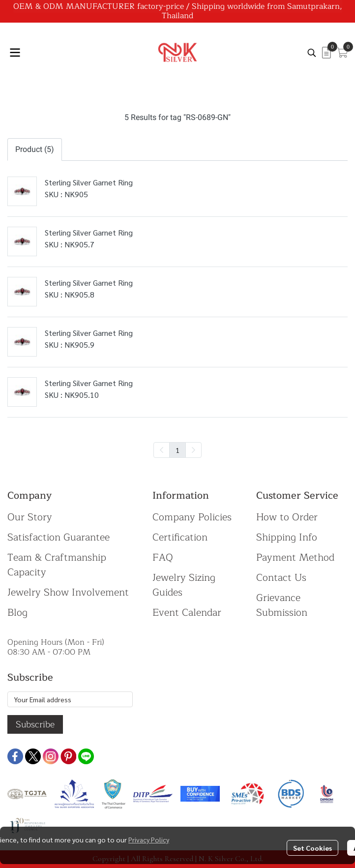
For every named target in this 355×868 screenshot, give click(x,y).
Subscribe (35, 724)
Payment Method (295, 557)
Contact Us (281, 578)
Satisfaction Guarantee (59, 537)
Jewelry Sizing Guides (184, 585)
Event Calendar (187, 613)
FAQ (163, 557)
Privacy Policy (149, 839)
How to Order (287, 517)
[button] (312, 53)
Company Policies (192, 517)
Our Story (30, 517)
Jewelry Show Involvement (68, 592)
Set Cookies (312, 848)
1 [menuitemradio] (177, 450)
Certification (180, 537)
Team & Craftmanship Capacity (57, 565)
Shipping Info (287, 537)
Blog (17, 613)
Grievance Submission (282, 605)
